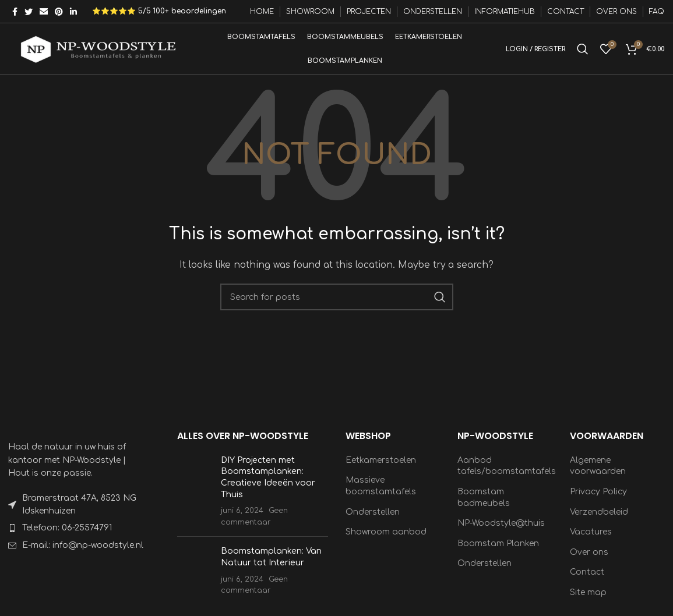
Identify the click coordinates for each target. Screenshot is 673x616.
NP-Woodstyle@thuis (501, 531)
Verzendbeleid (599, 519)
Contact (587, 580)
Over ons (589, 559)
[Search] (583, 53)
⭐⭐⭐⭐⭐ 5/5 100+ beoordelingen (159, 12)
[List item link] (78, 536)
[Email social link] (44, 12)
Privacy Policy (598, 499)
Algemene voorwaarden (598, 473)
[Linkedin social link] (73, 12)
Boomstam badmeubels (484, 505)
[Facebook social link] (15, 12)
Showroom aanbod (386, 539)
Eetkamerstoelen (381, 467)
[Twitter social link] (29, 12)
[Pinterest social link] (59, 12)
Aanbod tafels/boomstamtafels (507, 473)
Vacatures (591, 539)
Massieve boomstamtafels (381, 493)
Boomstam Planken (498, 550)
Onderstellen (373, 519)
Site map (588, 600)
